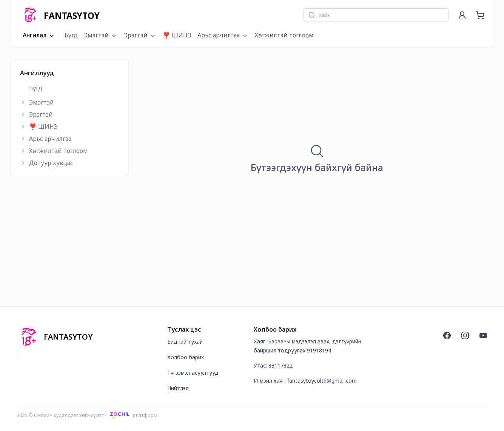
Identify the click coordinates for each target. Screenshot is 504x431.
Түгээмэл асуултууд (193, 373)
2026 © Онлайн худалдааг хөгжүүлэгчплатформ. (88, 415)
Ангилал (39, 36)
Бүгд (71, 35)
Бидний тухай (185, 342)
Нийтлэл (178, 388)
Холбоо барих (186, 357)
